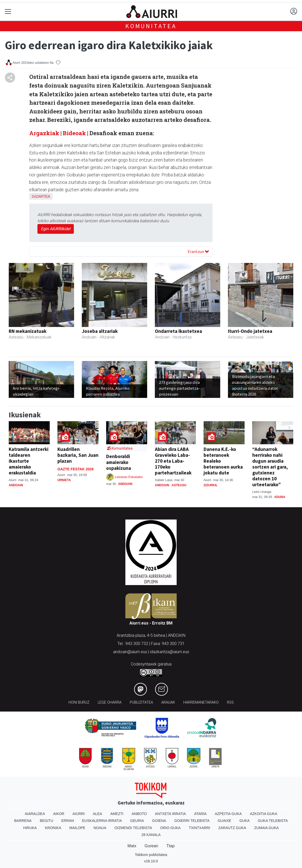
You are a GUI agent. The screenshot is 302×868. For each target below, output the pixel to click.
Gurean (151, 846)
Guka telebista (273, 821)
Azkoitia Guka (264, 814)
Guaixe (224, 821)
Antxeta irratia (170, 814)
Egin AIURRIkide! (56, 229)
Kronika (53, 828)
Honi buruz (79, 702)
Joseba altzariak (100, 331)
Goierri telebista (192, 821)
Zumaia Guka (267, 828)
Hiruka (30, 828)
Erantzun (198, 251)
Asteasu (179, 485)
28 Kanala (151, 835)
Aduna (280, 497)
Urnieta (64, 480)
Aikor (59, 814)
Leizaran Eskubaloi (129, 477)
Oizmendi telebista (133, 828)
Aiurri (79, 814)
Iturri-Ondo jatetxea (250, 331)
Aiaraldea (35, 814)
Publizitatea (141, 702)
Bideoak (74, 133)
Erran (68, 821)
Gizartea (41, 196)
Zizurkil (211, 485)
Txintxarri (199, 828)
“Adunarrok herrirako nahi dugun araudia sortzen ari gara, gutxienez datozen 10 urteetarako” (270, 467)
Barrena (23, 821)
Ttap (170, 846)
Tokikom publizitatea (151, 855)
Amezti (117, 814)
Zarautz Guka (232, 828)
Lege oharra (110, 702)
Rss (230, 702)
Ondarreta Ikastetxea (178, 331)
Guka (245, 821)
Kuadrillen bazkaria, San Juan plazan (78, 455)
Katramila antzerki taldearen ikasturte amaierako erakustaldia (29, 461)
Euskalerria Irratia (102, 821)
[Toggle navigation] (8, 12)
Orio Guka (170, 828)
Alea (97, 814)
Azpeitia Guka (228, 814)
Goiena (159, 821)
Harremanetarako (201, 702)
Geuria (137, 821)
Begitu (46, 821)
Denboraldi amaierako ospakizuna (119, 462)
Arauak (168, 702)
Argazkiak (44, 133)
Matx (132, 846)
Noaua (100, 828)
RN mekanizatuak (28, 331)
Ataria (200, 814)
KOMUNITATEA (151, 26)
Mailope (77, 828)
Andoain (16, 485)
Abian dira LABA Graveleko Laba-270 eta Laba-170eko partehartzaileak (173, 461)
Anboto (139, 814)
